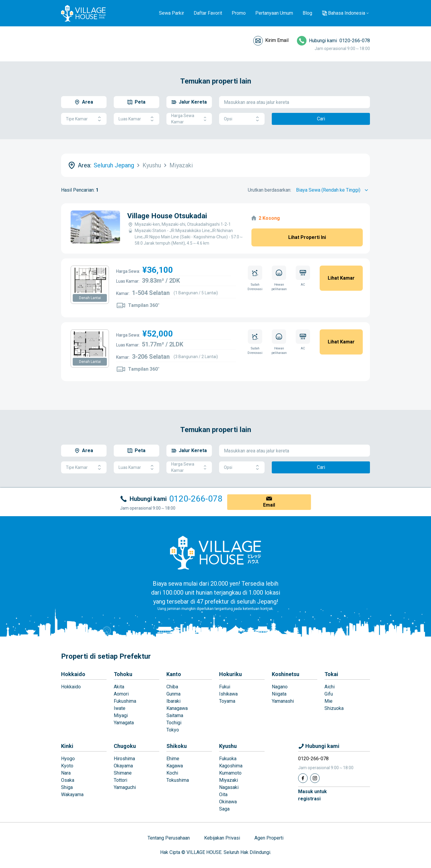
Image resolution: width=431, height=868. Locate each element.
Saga (224, 809)
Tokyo (173, 730)
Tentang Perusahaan (169, 838)
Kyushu (228, 746)
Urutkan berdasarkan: (270, 190)
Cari (321, 119)
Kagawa (175, 766)
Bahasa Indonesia (347, 13)
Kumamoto (230, 773)
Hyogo (68, 759)
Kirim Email (277, 40)
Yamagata (124, 723)
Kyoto (67, 766)
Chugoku (125, 746)
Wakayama (72, 794)
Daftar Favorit (208, 13)
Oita (223, 794)
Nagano (280, 687)
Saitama (175, 715)
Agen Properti (269, 838)
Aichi (330, 687)
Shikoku (177, 746)
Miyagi (121, 715)
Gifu (329, 694)
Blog (307, 13)
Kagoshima (231, 766)
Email (269, 505)
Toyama (227, 701)
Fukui (225, 687)
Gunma (173, 694)
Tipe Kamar (84, 119)
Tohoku (123, 674)
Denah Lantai (90, 298)
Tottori (120, 780)
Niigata (279, 694)
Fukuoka (228, 759)
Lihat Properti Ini (307, 237)
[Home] (215, 552)
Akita (119, 687)
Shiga (67, 787)
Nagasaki (229, 787)
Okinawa (228, 802)
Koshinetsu (286, 674)
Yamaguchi (125, 787)
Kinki (67, 746)
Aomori (121, 694)
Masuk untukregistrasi (312, 795)
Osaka (68, 780)
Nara (66, 773)
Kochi (172, 773)
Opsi (242, 119)
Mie (328, 701)
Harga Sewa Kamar (189, 119)
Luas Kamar (136, 119)
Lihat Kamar (341, 278)
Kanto (174, 674)
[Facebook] (303, 778)
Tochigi (174, 723)
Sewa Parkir (172, 13)
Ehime (173, 759)
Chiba (172, 687)
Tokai (331, 674)
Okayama (123, 766)
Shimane (123, 773)
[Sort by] (333, 190)
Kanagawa (177, 708)
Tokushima (178, 780)
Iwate (120, 708)
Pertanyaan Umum (274, 13)
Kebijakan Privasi (222, 838)
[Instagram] (315, 778)
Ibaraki (173, 701)
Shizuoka (334, 708)
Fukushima (125, 701)
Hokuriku (230, 674)
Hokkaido (73, 674)
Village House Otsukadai (167, 216)
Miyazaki (229, 780)
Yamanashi (283, 701)
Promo (239, 13)
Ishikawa (228, 694)
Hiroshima (124, 759)
